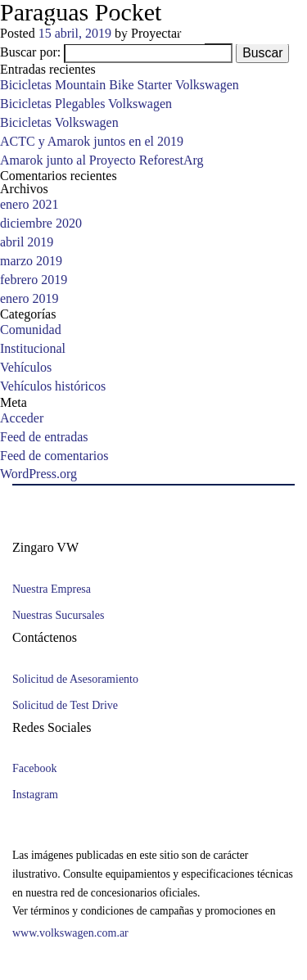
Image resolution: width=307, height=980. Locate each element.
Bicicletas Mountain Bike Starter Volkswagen (126, 86)
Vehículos (27, 368)
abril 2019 (29, 243)
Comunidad (32, 331)
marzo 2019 (34, 262)
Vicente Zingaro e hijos (130, 23)
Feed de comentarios (59, 456)
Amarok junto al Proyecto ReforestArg (109, 160)
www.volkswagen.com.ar (76, 934)
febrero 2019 (38, 281)
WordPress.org (42, 475)
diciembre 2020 (44, 224)
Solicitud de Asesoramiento (79, 679)
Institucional (35, 350)
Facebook (37, 769)
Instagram (37, 795)
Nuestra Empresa (55, 590)
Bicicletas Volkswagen (63, 124)
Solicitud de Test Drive (68, 705)
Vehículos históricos (57, 387)
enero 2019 (33, 299)
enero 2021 (33, 205)
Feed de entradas (48, 437)
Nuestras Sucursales (61, 616)
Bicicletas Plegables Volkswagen (91, 105)
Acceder (22, 419)
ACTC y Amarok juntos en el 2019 (95, 142)
